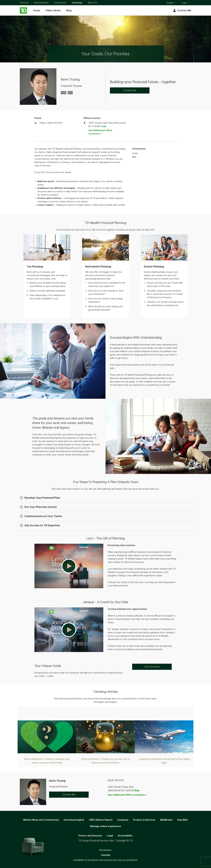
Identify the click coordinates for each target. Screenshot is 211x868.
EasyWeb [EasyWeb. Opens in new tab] (183, 820)
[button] (40, 498)
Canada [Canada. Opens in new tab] (105, 855)
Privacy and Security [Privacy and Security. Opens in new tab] (90, 836)
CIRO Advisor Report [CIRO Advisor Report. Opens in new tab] (101, 820)
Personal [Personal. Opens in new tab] (24, 3)
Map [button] (137, 791)
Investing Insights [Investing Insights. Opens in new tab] (74, 820)
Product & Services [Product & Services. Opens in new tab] (144, 820)
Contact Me (182, 11)
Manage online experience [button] (105, 826)
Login (186, 3)
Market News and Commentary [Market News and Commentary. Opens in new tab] (41, 820)
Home (37, 11)
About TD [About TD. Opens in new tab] (93, 3)
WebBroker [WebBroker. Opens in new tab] (166, 820)
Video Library (53, 11)
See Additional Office (100, 132)
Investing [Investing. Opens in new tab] (77, 3)
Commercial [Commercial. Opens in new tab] (60, 3)
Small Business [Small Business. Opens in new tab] (41, 3)
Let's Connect (152, 667)
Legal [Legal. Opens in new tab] (110, 836)
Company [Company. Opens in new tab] (123, 820)
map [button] (104, 126)
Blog (69, 11)
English (172, 3)
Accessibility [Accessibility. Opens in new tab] (125, 836)
